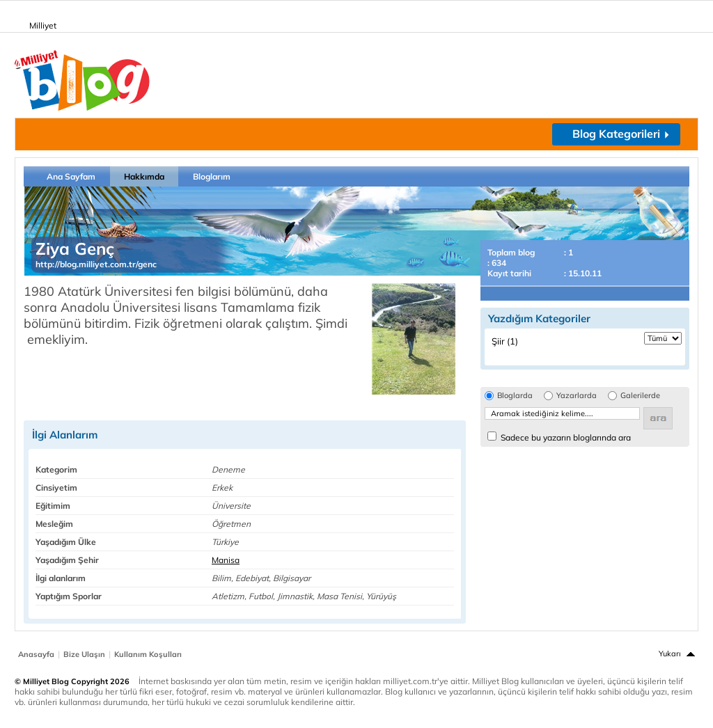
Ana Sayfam (71, 176)
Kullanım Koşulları (148, 654)
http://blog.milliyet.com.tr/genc (96, 264)
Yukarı (670, 654)
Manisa (226, 560)
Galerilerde (640, 396)
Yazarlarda (577, 396)
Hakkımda (144, 176)
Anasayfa (36, 654)
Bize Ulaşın (84, 654)
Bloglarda (515, 396)
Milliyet (37, 23)
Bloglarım (212, 176)
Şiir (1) (505, 341)
